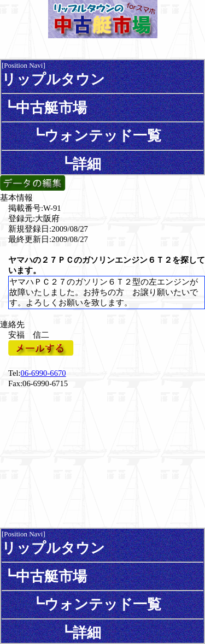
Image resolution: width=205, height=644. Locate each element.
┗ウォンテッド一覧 (81, 135)
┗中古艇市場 (44, 108)
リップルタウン (53, 79)
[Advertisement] (103, 457)
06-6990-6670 (43, 373)
